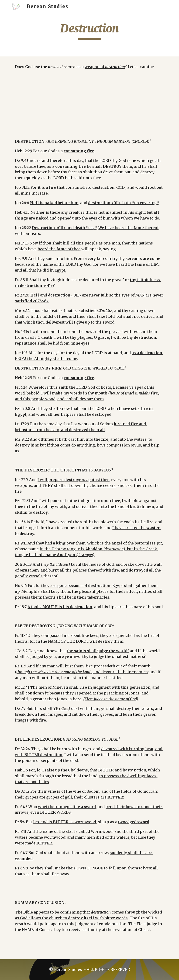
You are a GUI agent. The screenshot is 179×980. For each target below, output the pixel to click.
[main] (89, 31)
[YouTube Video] (89, 104)
